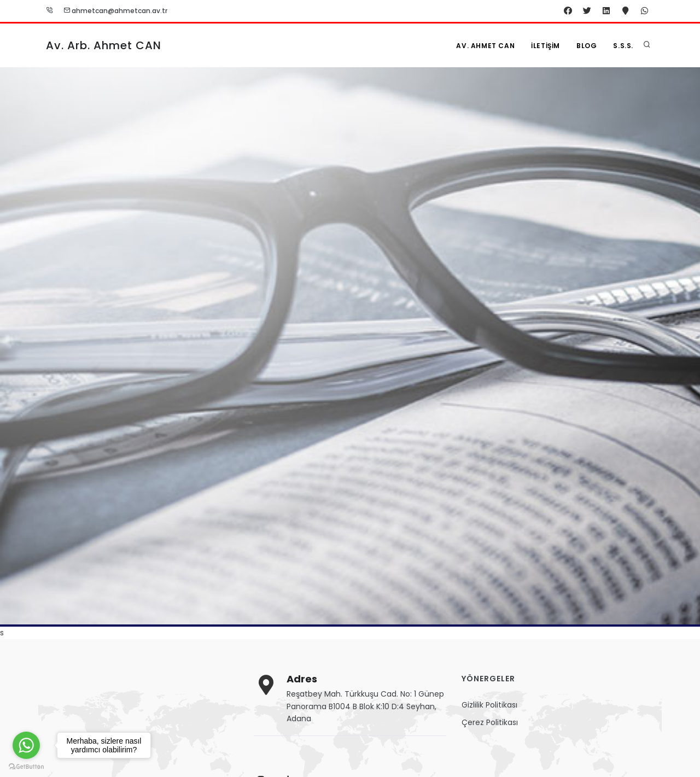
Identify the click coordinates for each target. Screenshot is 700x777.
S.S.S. (623, 46)
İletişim (546, 46)
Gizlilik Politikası (489, 705)
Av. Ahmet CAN (485, 46)
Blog (587, 46)
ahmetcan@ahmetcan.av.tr (115, 11)
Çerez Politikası (490, 722)
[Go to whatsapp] (26, 745)
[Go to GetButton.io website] (26, 766)
